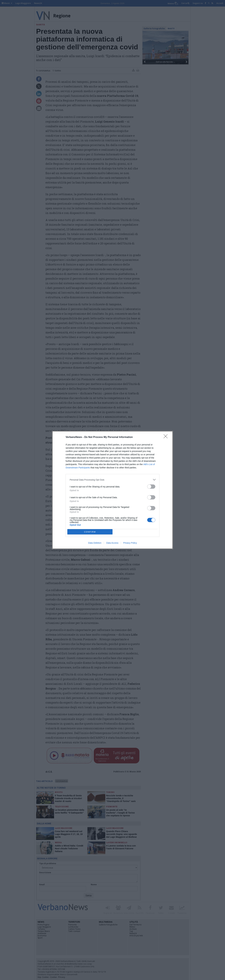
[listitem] (112, 480)
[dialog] (112, 490)
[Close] (167, 437)
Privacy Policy (130, 543)
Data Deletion (95, 543)
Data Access (112, 543)
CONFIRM (90, 532)
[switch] (151, 487)
